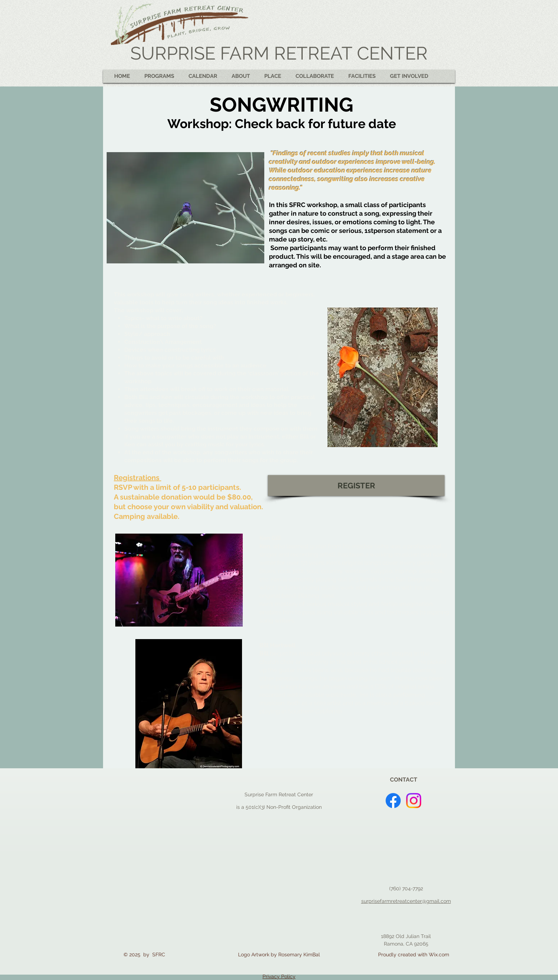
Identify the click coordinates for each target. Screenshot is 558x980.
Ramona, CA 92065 (406, 944)
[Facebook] (393, 801)
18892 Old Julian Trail (406, 936)
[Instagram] (414, 801)
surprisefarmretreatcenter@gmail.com (406, 901)
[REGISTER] (356, 486)
